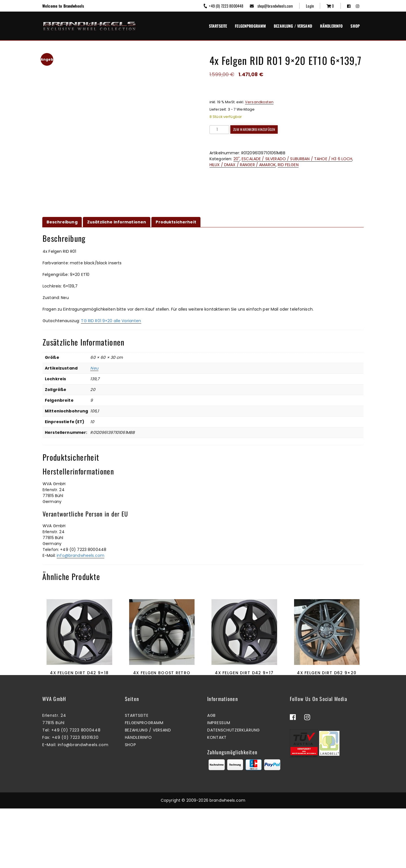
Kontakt (217, 797)
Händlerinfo (331, 26)
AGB (211, 775)
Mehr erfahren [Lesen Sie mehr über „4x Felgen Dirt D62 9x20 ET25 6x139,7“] (325, 705)
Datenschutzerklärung (234, 790)
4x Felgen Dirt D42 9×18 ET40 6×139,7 (79, 676)
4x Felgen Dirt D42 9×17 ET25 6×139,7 (244, 676)
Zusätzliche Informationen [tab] (117, 222)
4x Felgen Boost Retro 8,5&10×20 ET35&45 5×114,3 (162, 676)
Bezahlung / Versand (293, 26)
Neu (94, 368)
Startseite (218, 26)
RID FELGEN (288, 165)
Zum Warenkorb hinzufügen (254, 129)
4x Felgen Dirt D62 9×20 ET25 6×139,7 (327, 676)
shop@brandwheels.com (271, 6)
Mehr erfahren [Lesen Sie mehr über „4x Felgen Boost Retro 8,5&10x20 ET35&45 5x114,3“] (160, 705)
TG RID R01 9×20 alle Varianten (111, 321)
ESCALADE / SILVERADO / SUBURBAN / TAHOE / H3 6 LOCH (297, 159)
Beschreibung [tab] (62, 222)
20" (237, 159)
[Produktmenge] (219, 130)
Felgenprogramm (250, 26)
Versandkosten (259, 102)
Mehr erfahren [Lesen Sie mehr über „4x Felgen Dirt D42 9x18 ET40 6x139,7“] (78, 705)
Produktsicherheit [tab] (176, 222)
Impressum (219, 783)
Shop (355, 26)
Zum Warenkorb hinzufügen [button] (243, 705)
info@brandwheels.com (80, 555)
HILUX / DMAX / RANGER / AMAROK (243, 165)
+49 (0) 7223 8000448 (223, 6)
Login (310, 6)
